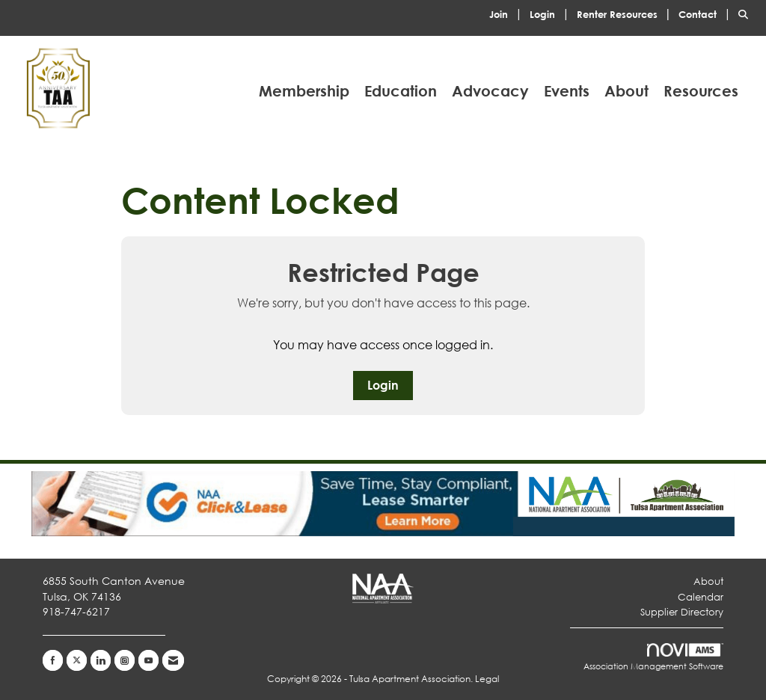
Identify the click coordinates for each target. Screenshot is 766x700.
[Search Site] (747, 13)
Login (383, 385)
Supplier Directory (682, 612)
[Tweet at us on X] (77, 660)
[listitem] (508, 13)
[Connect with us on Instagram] (125, 660)
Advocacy (490, 91)
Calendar (701, 597)
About (626, 91)
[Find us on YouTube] (148, 660)
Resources (701, 91)
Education (401, 91)
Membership (304, 91)
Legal (487, 679)
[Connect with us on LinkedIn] (101, 660)
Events (567, 91)
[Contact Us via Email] (173, 660)
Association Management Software (653, 658)
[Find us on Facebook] (53, 660)
